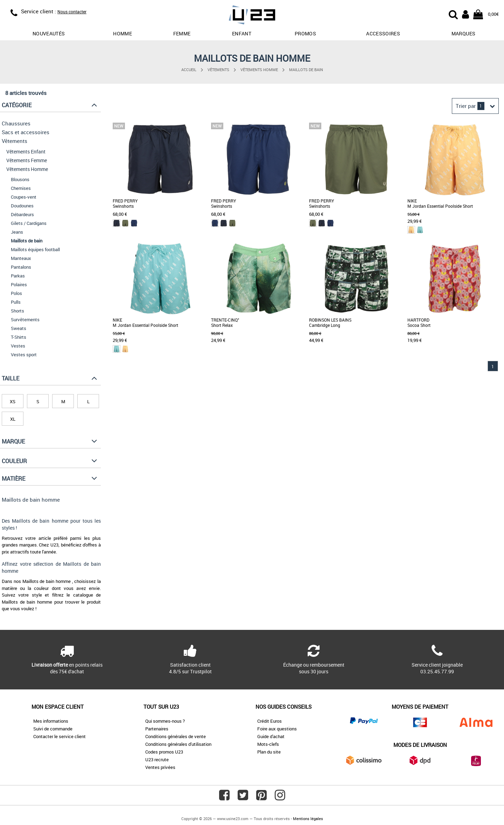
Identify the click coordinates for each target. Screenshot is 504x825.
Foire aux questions (277, 729)
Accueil (189, 70)
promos (305, 33)
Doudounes (22, 206)
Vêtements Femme (27, 160)
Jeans (17, 232)
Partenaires (157, 729)
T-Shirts (19, 337)
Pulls (16, 302)
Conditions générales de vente (176, 736)
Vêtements (218, 70)
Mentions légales (308, 819)
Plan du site (269, 752)
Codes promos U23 (164, 752)
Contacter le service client (59, 736)
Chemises (21, 188)
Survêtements (25, 319)
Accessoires (383, 33)
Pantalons (21, 267)
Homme (122, 33)
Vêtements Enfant (26, 152)
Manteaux (21, 258)
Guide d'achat (271, 736)
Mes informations (51, 721)
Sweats (19, 328)
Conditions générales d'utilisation (178, 744)
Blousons (20, 179)
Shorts (17, 311)
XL (13, 419)
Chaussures (16, 123)
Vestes (18, 346)
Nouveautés (49, 33)
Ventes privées (160, 767)
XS (13, 401)
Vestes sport (24, 355)
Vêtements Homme (259, 70)
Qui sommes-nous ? (165, 721)
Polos (16, 293)
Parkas (18, 276)
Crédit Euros (269, 721)
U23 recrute (157, 759)
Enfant (242, 33)
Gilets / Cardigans (29, 223)
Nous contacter (72, 12)
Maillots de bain (306, 70)
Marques (463, 33)
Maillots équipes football (35, 249)
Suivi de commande (53, 729)
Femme (182, 33)
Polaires (19, 284)
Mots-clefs (268, 744)
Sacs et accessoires (26, 132)
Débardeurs (22, 214)
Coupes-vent (24, 197)
